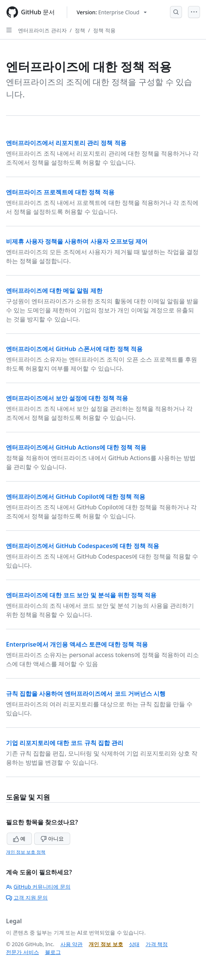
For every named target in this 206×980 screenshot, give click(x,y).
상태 (134, 944)
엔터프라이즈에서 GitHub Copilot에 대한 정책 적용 (76, 497)
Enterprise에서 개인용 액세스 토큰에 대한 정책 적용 (77, 644)
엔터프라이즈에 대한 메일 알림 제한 (54, 291)
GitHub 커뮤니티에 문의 (38, 887)
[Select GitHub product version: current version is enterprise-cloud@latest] (112, 12)
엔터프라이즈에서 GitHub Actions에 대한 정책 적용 (76, 447)
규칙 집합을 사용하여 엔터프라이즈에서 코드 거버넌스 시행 (86, 694)
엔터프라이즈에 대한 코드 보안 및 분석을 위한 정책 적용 (81, 595)
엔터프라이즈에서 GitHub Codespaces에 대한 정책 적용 (83, 546)
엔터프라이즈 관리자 (42, 30)
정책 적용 (104, 30)
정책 (80, 30)
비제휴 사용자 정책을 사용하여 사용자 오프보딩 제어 (77, 241)
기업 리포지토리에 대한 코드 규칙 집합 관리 (65, 743)
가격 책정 (157, 944)
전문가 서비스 (23, 952)
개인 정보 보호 (106, 944)
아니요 (52, 838)
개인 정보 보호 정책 (26, 852)
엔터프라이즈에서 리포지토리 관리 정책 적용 (66, 143)
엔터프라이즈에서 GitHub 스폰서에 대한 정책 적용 (74, 349)
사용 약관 (72, 944)
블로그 (53, 952)
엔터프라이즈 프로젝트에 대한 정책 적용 (60, 192)
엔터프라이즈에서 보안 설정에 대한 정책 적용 (67, 398)
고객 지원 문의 (27, 897)
